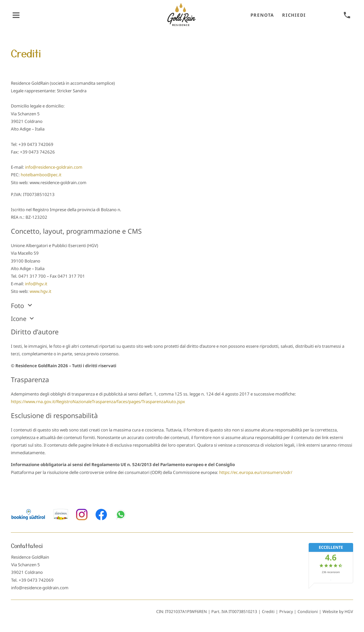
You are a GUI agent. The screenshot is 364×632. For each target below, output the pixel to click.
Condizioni (308, 612)
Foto (22, 305)
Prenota (262, 15)
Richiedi (294, 15)
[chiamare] (347, 15)
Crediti (268, 612)
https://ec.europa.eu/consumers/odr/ (256, 472)
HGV (349, 612)
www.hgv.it (40, 291)
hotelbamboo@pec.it (41, 175)
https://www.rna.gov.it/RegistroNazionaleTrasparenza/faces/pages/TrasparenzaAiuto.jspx (98, 401)
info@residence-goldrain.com (54, 167)
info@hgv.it (36, 284)
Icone (23, 318)
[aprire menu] (16, 15)
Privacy (286, 612)
